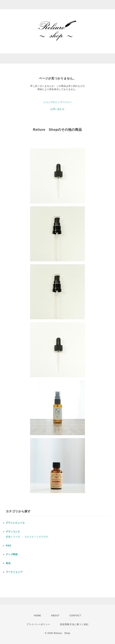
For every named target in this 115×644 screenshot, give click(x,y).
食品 (8, 563)
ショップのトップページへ (57, 102)
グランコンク (13, 532)
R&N (8, 546)
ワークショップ (14, 572)
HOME (37, 616)
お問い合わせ (57, 109)
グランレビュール (15, 523)
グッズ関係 (12, 554)
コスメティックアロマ (36, 537)
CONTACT (75, 616)
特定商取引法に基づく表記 (74, 624)
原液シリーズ (13, 537)
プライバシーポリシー (38, 624)
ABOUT (55, 616)
